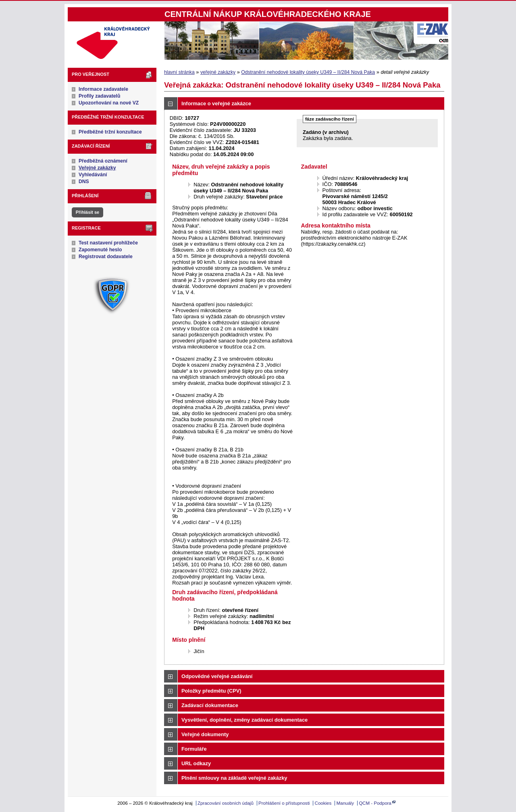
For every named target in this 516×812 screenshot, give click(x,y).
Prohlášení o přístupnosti (284, 803)
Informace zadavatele (103, 89)
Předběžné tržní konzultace (110, 132)
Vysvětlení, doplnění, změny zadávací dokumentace (244, 720)
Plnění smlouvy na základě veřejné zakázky (234, 778)
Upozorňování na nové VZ (109, 103)
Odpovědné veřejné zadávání (217, 676)
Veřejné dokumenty (205, 734)
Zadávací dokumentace (210, 705)
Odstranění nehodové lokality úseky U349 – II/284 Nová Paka (308, 72)
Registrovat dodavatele (106, 257)
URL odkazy (196, 763)
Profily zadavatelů (99, 96)
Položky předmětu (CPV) (211, 691)
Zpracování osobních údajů (226, 803)
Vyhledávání (93, 175)
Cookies (323, 803)
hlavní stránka (179, 72)
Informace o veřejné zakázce (216, 103)
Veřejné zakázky (97, 168)
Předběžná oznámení (103, 161)
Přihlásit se (87, 212)
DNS (84, 182)
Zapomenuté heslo (100, 250)
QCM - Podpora (375, 803)
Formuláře (194, 749)
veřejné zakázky (218, 72)
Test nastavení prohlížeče (108, 243)
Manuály (345, 803)
